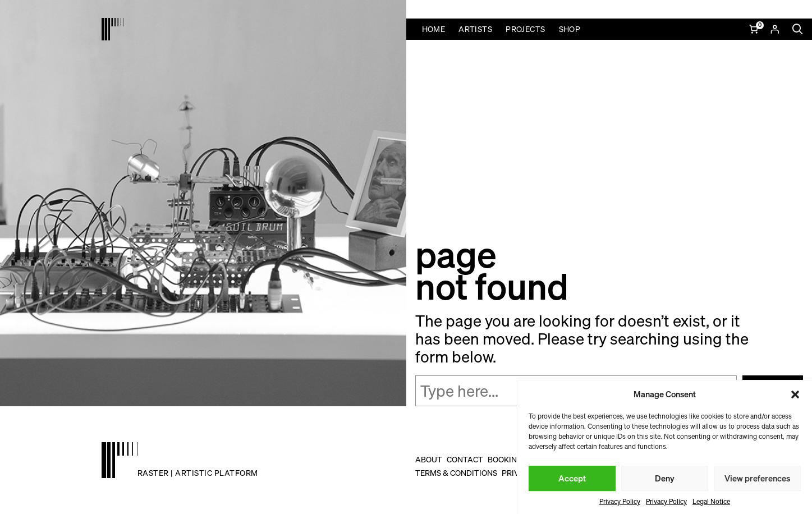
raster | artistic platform (198, 473)
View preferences (757, 478)
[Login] (775, 29)
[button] (795, 394)
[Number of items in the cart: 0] (755, 29)
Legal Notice (711, 501)
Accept (572, 478)
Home (434, 29)
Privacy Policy (620, 501)
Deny (665, 478)
